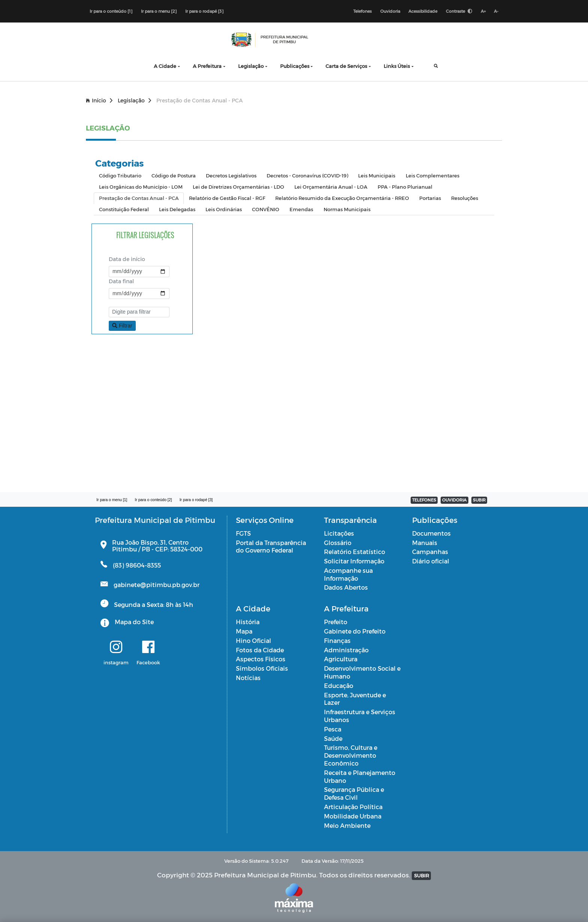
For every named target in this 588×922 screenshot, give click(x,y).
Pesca (333, 729)
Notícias (248, 678)
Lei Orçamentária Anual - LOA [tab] (331, 187)
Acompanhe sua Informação (348, 575)
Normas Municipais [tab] (347, 209)
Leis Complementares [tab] (433, 176)
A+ (483, 11)
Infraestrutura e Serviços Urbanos (360, 716)
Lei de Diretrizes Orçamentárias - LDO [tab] (238, 187)
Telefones (362, 11)
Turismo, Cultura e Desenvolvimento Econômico (351, 756)
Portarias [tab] (430, 198)
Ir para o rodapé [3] (204, 11)
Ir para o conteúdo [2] (154, 500)
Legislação (251, 66)
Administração (346, 650)
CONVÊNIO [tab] (266, 209)
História (248, 622)
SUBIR (479, 500)
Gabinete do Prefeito (355, 631)
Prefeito (336, 622)
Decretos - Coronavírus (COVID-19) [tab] (307, 176)
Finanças (337, 641)
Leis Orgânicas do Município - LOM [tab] (141, 187)
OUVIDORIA (454, 500)
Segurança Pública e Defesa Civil (354, 794)
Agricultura (341, 659)
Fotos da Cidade (260, 650)
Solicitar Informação (354, 561)
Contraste (459, 11)
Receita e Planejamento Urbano (360, 777)
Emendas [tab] (301, 209)
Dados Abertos (346, 588)
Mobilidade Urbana (353, 816)
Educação (339, 686)
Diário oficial (431, 561)
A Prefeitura (207, 66)
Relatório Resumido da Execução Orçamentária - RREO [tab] (342, 198)
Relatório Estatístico (355, 552)
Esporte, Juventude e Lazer (355, 699)
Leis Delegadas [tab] (177, 209)
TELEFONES (424, 500)
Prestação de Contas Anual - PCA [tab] (139, 198)
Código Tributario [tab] (120, 176)
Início (99, 101)
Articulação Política (353, 807)
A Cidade (165, 66)
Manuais (425, 543)
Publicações (295, 66)
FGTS (243, 533)
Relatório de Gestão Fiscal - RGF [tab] (227, 198)
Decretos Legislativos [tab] (231, 176)
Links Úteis (397, 66)
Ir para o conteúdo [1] (111, 11)
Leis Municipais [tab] (377, 176)
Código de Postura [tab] (174, 176)
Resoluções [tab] (465, 198)
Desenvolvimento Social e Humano (362, 673)
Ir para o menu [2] (159, 11)
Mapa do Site (134, 622)
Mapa (244, 631)
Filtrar (122, 326)
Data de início (127, 259)
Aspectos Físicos (261, 659)
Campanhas (430, 552)
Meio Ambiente (347, 825)
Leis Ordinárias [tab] (224, 209)
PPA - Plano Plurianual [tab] (405, 187)
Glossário (338, 543)
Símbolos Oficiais (262, 669)
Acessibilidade (422, 11)
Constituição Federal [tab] (124, 209)
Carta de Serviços (346, 66)
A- (496, 11)
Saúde (333, 738)
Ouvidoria (389, 11)
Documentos (431, 533)
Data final (121, 281)
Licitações (339, 533)
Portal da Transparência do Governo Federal (271, 547)
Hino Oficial (253, 641)
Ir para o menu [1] (112, 500)
